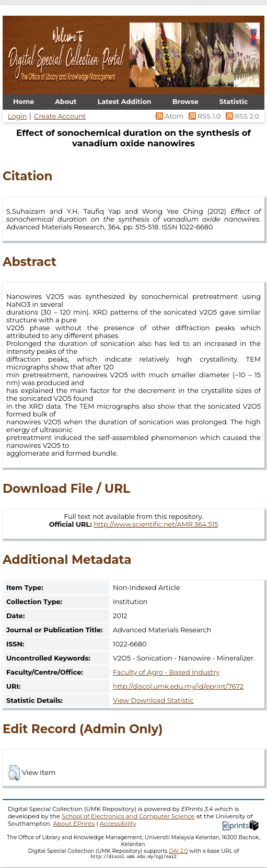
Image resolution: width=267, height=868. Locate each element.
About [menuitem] (66, 102)
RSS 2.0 (241, 116)
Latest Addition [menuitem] (125, 102)
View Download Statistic (153, 701)
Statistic (234, 102)
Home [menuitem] (24, 102)
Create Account (60, 116)
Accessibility (118, 824)
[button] (14, 773)
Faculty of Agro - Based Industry (166, 672)
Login (17, 116)
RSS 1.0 (204, 116)
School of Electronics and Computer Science (128, 816)
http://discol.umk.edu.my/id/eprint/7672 (178, 686)
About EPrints (74, 824)
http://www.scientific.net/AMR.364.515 (156, 524)
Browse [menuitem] (185, 102)
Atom (169, 116)
